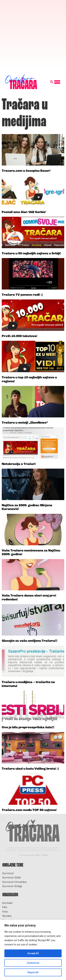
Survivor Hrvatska (14, 882)
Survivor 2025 (12, 878)
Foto (5, 912)
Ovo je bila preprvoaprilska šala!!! (28, 727)
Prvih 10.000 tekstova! (20, 336)
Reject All (33, 972)
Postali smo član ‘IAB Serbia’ (24, 212)
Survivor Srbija (12, 886)
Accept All (33, 953)
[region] (33, 950)
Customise (33, 963)
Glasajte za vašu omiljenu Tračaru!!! (30, 641)
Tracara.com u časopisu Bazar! (26, 171)
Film (5, 907)
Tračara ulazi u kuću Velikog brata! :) (30, 769)
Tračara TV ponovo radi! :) (22, 295)
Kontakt (7, 903)
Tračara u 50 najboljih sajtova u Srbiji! (31, 254)
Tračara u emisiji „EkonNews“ (25, 423)
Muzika (7, 916)
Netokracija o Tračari (19, 464)
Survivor (8, 874)
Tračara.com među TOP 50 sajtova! (29, 810)
